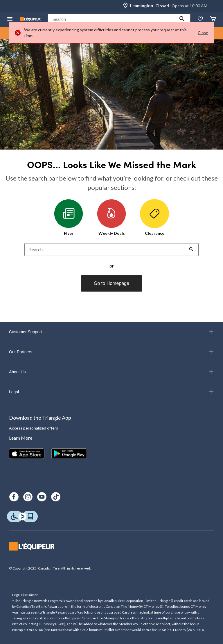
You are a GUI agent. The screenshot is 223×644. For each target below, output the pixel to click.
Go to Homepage (111, 283)
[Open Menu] (10, 19)
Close (203, 33)
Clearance (154, 217)
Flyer (69, 217)
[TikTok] (56, 497)
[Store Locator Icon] (125, 6)
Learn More (21, 438)
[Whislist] (200, 19)
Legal (111, 392)
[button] (182, 19)
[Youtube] (42, 497)
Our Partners (111, 352)
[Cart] (213, 19)
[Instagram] (28, 497)
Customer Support (111, 332)
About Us (111, 372)
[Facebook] (14, 497)
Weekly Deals (111, 217)
